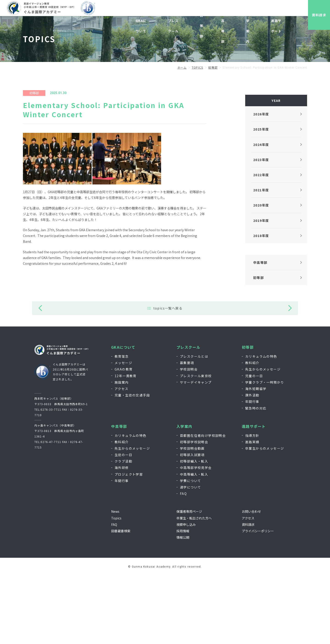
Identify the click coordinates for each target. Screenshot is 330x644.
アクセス (122, 457)
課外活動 (252, 463)
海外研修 (122, 536)
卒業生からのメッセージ (265, 517)
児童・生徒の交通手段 (132, 463)
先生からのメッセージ (263, 438)
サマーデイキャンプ (196, 451)
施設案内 (122, 451)
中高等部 (119, 495)
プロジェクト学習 (129, 543)
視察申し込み (219, 11)
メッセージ (123, 431)
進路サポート (254, 495)
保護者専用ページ (189, 580)
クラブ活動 (123, 530)
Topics (116, 586)
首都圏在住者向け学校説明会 (203, 504)
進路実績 (252, 510)
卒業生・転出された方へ (194, 586)
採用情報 (239, 11)
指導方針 (252, 504)
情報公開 (183, 606)
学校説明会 (189, 438)
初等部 (248, 416)
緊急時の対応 (256, 477)
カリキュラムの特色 (261, 425)
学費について (190, 549)
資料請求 (315, 15)
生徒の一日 (123, 523)
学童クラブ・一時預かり (265, 451)
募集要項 (187, 431)
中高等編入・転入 (194, 543)
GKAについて (123, 416)
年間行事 (252, 470)
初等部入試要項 (192, 523)
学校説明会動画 (192, 517)
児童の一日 (254, 444)
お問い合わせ (259, 11)
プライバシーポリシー (258, 599)
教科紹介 (252, 431)
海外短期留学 (256, 457)
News (115, 580)
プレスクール (188, 416)
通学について (190, 555)
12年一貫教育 (126, 444)
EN (275, 11)
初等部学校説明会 (194, 510)
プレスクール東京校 (196, 444)
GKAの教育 (124, 438)
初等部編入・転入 (194, 530)
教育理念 (122, 425)
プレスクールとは (194, 425)
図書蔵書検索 (121, 599)
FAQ (183, 562)
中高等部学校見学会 (196, 536)
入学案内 (184, 495)
